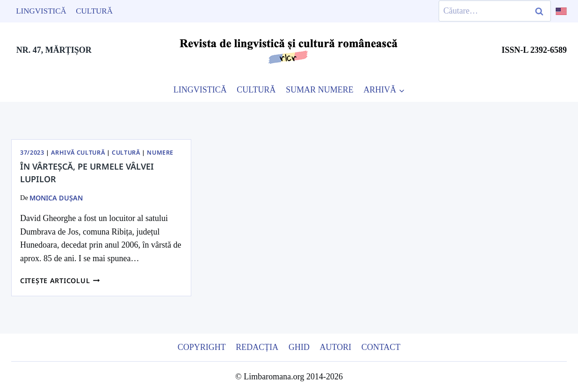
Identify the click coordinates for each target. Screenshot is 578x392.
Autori (335, 347)
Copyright (202, 347)
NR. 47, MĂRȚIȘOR (54, 50)
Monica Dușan (56, 198)
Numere (160, 153)
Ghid (299, 347)
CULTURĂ (256, 90)
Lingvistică (41, 11)
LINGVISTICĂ (200, 90)
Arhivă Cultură (78, 153)
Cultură (94, 11)
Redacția (257, 347)
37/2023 (32, 153)
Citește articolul (60, 281)
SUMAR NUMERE (320, 90)
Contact (381, 347)
